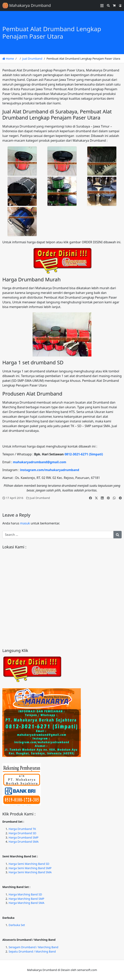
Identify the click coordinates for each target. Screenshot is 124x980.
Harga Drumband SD (22, 833)
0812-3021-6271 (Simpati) (84, 454)
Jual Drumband (32, 59)
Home (8, 59)
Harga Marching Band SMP (26, 899)
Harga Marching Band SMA (26, 903)
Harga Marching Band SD (25, 894)
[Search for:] (58, 535)
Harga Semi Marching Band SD (29, 864)
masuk (25, 523)
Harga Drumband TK (22, 829)
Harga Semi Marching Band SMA (30, 872)
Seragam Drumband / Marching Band (33, 947)
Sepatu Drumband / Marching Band (32, 951)
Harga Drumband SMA (24, 842)
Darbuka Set (17, 925)
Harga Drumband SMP (24, 837)
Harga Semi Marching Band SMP (30, 868)
